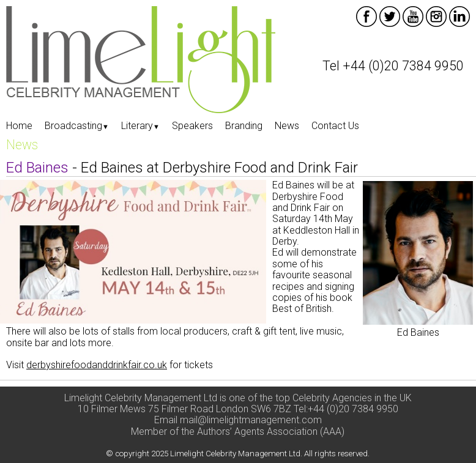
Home (19, 126)
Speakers (192, 126)
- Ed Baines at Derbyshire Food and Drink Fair (182, 168)
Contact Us (335, 126)
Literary (140, 126)
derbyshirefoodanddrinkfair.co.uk (97, 365)
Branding (244, 126)
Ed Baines (418, 332)
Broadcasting (77, 126)
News (287, 126)
